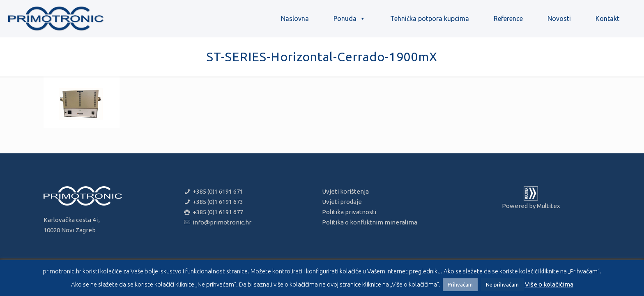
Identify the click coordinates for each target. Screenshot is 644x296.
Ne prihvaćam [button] (502, 284)
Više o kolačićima (549, 284)
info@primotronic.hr (221, 222)
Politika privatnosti (349, 212)
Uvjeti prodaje (342, 202)
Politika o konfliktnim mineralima (370, 222)
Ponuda (350, 18)
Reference (508, 18)
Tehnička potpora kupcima (430, 18)
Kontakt (607, 18)
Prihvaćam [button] (460, 284)
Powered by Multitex (531, 206)
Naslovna (295, 18)
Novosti (559, 18)
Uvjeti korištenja (345, 191)
